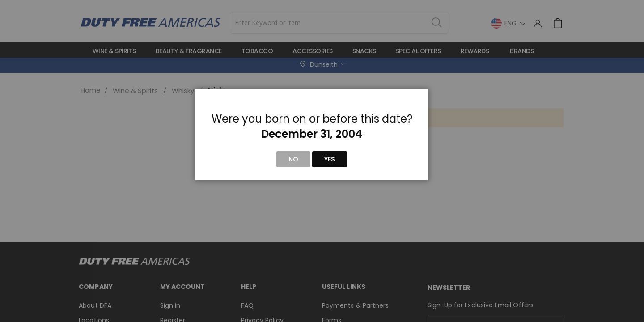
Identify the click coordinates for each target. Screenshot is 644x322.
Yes (330, 159)
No (293, 159)
